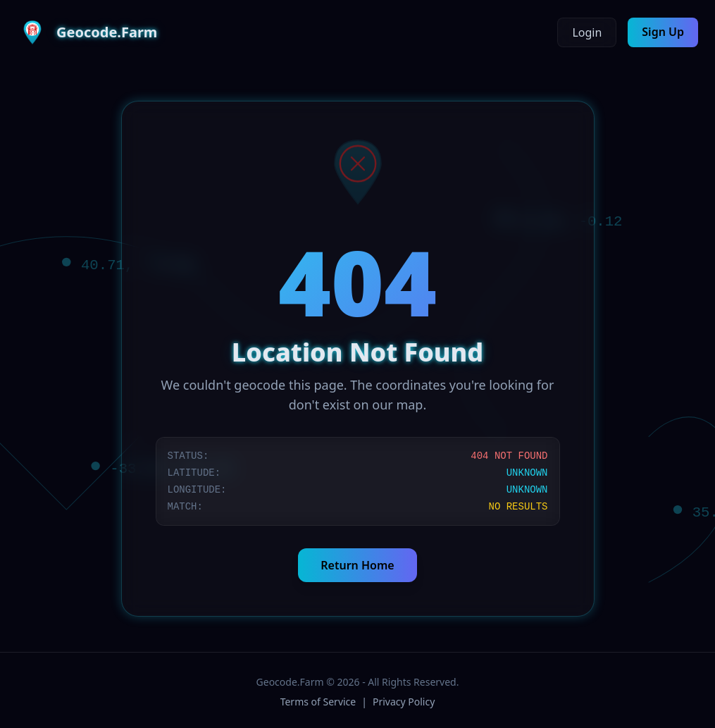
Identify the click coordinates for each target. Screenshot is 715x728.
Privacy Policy (404, 702)
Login (587, 32)
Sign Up (663, 32)
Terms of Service (318, 702)
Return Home (357, 565)
